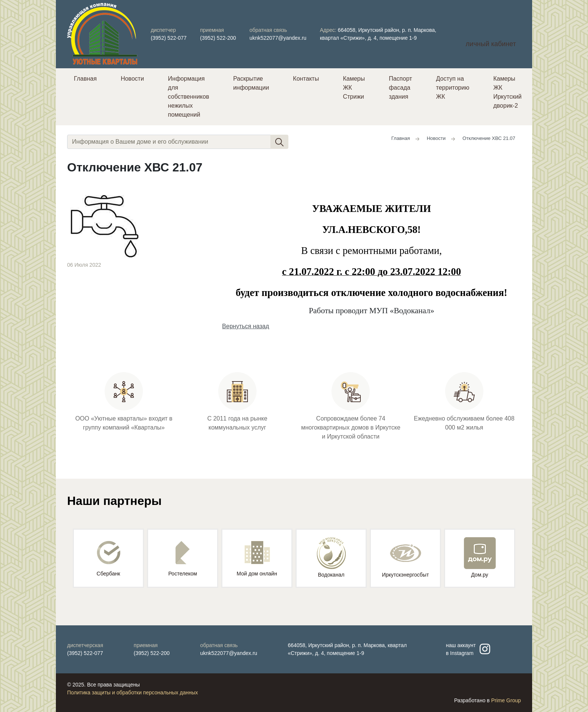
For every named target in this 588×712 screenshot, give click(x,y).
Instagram (462, 653)
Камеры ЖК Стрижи (354, 88)
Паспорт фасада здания (400, 88)
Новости (132, 79)
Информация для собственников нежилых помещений (189, 97)
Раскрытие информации (251, 83)
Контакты (306, 79)
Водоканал (331, 557)
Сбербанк (109, 559)
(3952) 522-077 (169, 38)
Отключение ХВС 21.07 (489, 138)
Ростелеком (183, 559)
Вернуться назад (245, 326)
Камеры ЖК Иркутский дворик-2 (507, 92)
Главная (85, 79)
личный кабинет (491, 44)
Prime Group (506, 700)
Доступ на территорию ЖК (453, 88)
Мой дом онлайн (257, 559)
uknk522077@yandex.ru (278, 38)
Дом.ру (480, 557)
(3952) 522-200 (218, 38)
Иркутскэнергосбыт (405, 557)
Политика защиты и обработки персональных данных (133, 692)
